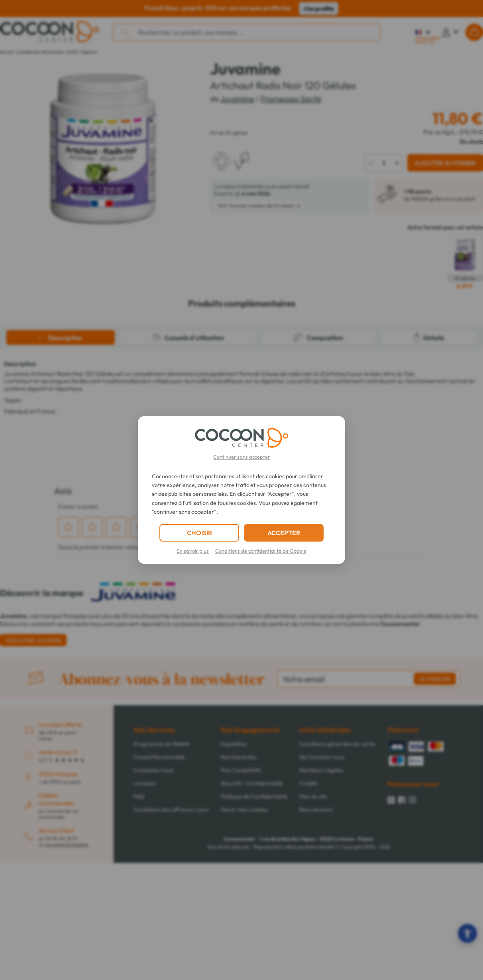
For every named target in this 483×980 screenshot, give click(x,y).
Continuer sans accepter (241, 457)
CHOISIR (199, 533)
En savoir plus (193, 551)
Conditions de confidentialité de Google (261, 551)
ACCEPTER (284, 533)
